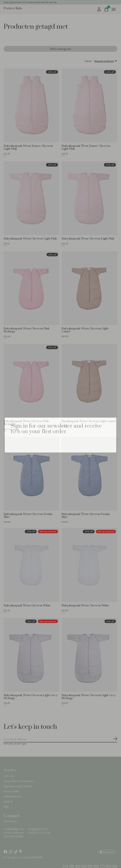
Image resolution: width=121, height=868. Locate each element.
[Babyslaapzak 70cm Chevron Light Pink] (89, 198)
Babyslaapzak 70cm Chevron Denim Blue (86, 516)
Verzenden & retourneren (19, 781)
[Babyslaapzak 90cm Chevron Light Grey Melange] (89, 655)
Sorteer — (89, 61)
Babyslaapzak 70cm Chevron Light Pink (88, 239)
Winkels (8, 801)
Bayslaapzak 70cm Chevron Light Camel (89, 421)
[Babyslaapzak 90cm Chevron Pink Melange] (32, 288)
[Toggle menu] (114, 9)
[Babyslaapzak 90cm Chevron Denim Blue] (32, 474)
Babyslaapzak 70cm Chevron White (27, 605)
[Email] (60, 739)
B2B (6, 807)
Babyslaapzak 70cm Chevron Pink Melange (26, 423)
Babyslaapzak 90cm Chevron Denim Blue (28, 516)
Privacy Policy (12, 791)
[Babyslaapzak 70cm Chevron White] (32, 565)
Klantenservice (12, 796)
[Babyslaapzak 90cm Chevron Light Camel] (89, 288)
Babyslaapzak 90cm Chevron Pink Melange (26, 330)
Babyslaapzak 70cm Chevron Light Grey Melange (31, 697)
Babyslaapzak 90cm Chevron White (86, 605)
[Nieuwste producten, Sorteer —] (106, 61)
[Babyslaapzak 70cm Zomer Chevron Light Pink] (89, 105)
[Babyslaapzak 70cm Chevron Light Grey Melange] (32, 655)
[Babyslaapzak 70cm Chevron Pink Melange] (32, 381)
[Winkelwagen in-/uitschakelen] (106, 9)
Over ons (9, 776)
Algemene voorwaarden (18, 786)
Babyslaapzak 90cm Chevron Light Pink (30, 239)
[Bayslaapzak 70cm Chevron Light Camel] (89, 381)
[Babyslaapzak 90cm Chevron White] (89, 565)
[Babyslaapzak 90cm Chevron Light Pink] (32, 198)
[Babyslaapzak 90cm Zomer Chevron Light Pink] (32, 105)
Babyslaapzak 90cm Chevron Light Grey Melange (89, 697)
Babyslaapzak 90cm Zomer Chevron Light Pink (28, 147)
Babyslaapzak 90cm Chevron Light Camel (85, 330)
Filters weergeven (60, 49)
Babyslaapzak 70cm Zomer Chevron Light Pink (86, 147)
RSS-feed (38, 857)
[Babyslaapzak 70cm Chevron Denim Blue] (89, 474)
